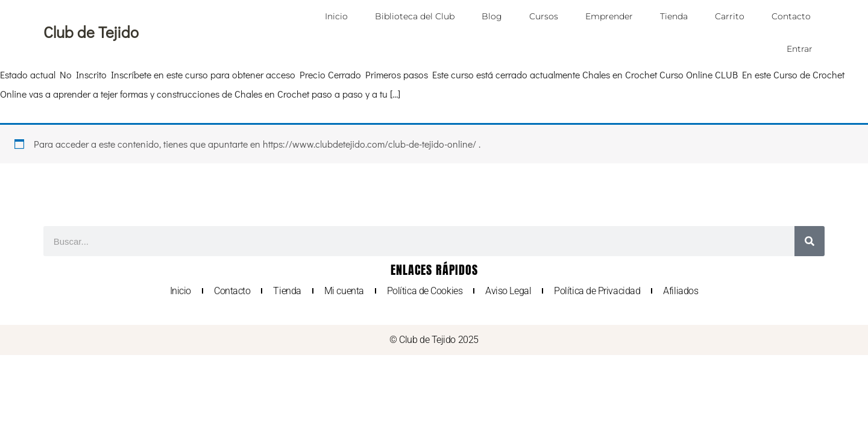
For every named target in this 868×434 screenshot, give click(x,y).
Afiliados (681, 291)
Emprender (609, 16)
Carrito (730, 16)
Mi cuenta (344, 291)
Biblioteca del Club (415, 16)
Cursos (544, 16)
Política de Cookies (425, 291)
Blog (492, 16)
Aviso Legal (508, 291)
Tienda (674, 16)
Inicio (336, 16)
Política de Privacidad (597, 291)
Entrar (800, 49)
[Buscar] (810, 241)
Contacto (791, 16)
